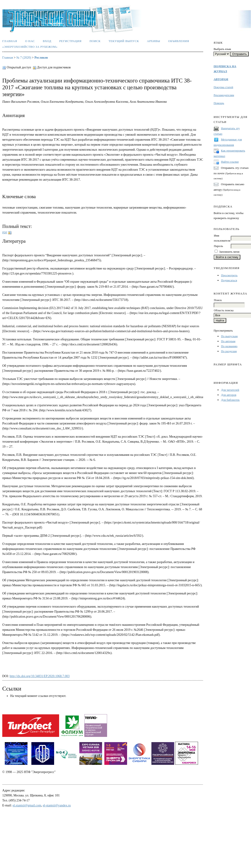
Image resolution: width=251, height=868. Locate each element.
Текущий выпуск (124, 41)
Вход (47, 41)
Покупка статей (223, 87)
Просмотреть (229, 275)
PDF (5, 232)
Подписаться (229, 280)
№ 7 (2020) (24, 58)
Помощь (219, 103)
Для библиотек (230, 400)
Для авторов (229, 395)
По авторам (228, 341)
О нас (30, 41)
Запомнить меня (229, 252)
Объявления (179, 41)
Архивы (153, 41)
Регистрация (70, 41)
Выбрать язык (222, 49)
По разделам (229, 351)
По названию (229, 346)
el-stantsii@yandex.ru (57, 805)
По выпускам (229, 336)
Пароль (218, 246)
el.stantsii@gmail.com (27, 805)
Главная (10, 41)
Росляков (41, 58)
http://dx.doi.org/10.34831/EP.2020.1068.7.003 (40, 676)
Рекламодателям (224, 95)
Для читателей (230, 390)
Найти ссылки (230, 162)
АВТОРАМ (221, 79)
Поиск (95, 41)
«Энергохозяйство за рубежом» (30, 47)
